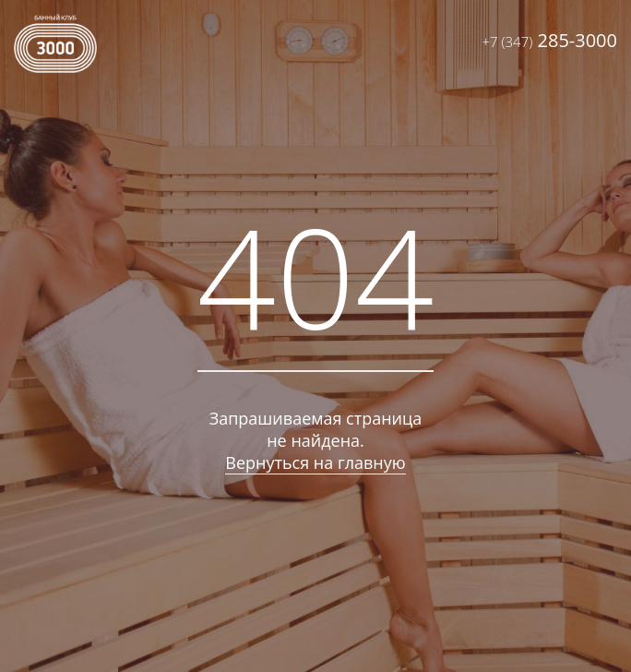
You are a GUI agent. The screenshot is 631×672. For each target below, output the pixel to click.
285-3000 (549, 40)
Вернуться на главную (315, 462)
